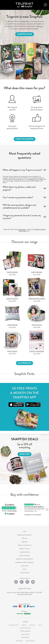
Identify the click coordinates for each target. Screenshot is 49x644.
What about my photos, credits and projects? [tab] (19, 188)
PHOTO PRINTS (12, 272)
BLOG (25, 569)
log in (42, 179)
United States (25, 634)
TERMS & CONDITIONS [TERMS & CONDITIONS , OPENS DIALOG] (25, 545)
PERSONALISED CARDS (37, 299)
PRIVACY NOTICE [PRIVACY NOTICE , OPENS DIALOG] (24, 549)
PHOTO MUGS (12, 351)
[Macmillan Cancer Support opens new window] (24, 613)
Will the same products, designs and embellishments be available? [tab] (19, 206)
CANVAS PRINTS (12, 299)
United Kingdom (25, 628)
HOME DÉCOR (12, 325)
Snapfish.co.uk (33, 179)
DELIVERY (25, 542)
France (24, 625)
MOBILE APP (25, 566)
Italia (40, 625)
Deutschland (14, 625)
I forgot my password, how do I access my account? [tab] (22, 217)
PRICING (24, 538)
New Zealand (30, 641)
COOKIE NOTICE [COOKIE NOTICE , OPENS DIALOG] (25, 552)
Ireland (32, 625)
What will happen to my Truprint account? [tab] (22, 170)
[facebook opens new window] (22, 581)
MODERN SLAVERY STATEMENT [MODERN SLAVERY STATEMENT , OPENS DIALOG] (25, 563)
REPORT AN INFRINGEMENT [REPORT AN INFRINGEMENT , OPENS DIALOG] (25, 559)
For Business (25, 573)
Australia (19, 641)
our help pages (21, 229)
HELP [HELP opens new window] (24, 532)
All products (24, 363)
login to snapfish (25, 139)
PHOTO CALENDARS (37, 351)
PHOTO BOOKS (37, 272)
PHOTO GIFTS (37, 325)
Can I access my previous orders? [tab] (18, 197)
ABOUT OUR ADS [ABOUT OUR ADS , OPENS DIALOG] (25, 556)
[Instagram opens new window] (27, 581)
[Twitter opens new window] (33, 581)
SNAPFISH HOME (25, 34)
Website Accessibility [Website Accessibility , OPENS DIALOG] (24, 535)
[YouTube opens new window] (16, 581)
